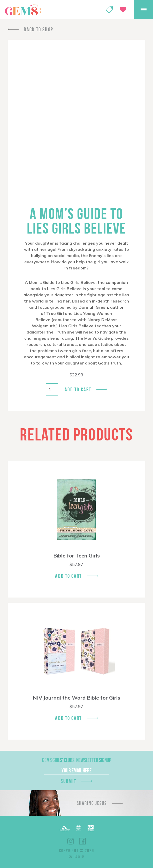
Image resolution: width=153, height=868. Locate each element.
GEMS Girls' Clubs (23, 10)
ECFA (79, 828)
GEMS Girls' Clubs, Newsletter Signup (77, 760)
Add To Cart (68, 576)
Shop (110, 10)
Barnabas (65, 828)
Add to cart (78, 389)
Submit (68, 781)
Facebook (82, 841)
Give (123, 9)
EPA (91, 828)
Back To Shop (39, 29)
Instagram (71, 841)
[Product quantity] (52, 390)
